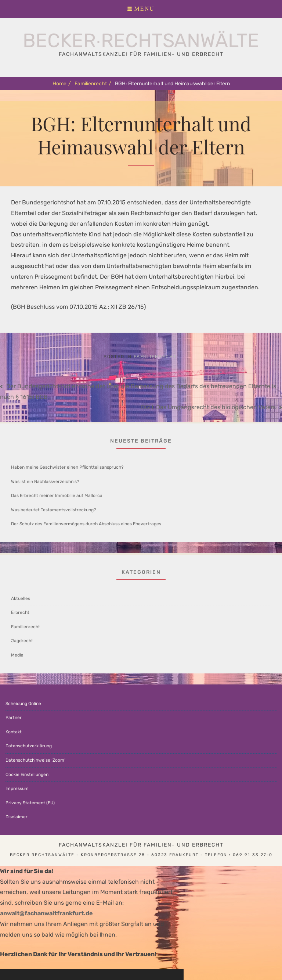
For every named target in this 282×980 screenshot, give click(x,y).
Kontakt (14, 732)
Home (62, 84)
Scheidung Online (23, 704)
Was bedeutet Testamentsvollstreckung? (53, 510)
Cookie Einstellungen (27, 775)
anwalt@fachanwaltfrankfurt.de (46, 913)
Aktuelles (21, 598)
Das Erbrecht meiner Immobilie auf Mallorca (57, 496)
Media (17, 655)
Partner (14, 718)
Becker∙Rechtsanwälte (141, 40)
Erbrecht (20, 612)
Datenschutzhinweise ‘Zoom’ (35, 760)
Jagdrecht (22, 641)
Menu (144, 9)
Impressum (17, 788)
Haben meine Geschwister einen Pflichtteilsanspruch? (67, 467)
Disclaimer (17, 817)
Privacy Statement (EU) (30, 803)
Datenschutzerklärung (29, 746)
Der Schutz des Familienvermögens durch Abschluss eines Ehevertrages (86, 524)
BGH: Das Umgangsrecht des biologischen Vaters (208, 407)
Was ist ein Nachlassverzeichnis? (45, 482)
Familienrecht (93, 84)
